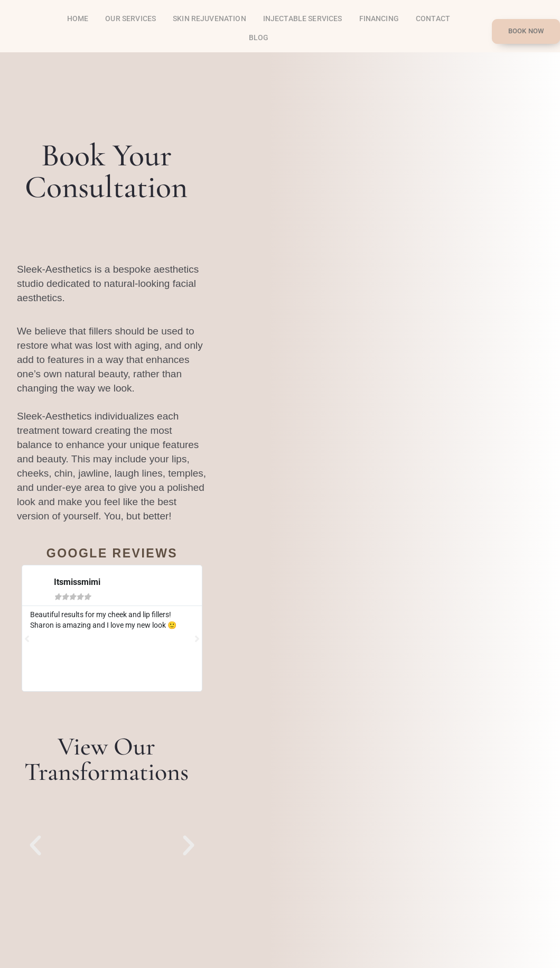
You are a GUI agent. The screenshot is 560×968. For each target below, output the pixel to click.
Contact (433, 18)
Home (78, 18)
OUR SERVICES (130, 18)
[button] (35, 845)
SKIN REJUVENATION (209, 18)
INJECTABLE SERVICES (303, 18)
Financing (379, 18)
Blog (259, 38)
